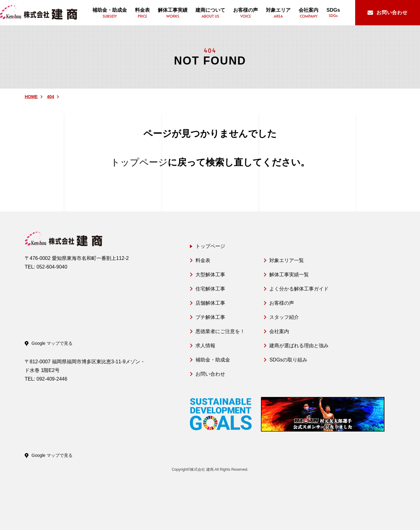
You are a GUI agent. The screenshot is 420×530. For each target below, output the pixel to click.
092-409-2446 (52, 379)
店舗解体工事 (210, 303)
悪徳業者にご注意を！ (220, 331)
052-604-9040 (52, 267)
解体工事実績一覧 (289, 275)
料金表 (203, 260)
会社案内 (279, 331)
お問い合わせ (210, 374)
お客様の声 (282, 303)
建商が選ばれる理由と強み (299, 346)
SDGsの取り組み (288, 360)
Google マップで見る (52, 343)
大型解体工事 (210, 275)
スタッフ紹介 (284, 317)
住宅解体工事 (210, 289)
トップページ (139, 162)
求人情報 (205, 346)
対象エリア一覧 (287, 260)
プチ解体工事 (210, 317)
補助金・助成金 (213, 360)
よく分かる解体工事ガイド (299, 289)
